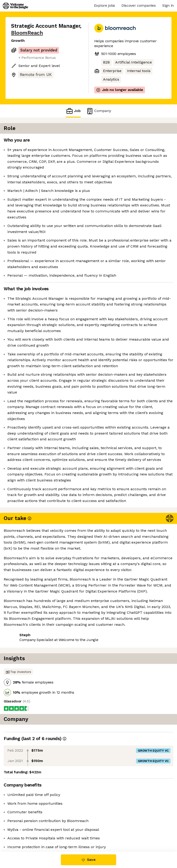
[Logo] (15, 6)
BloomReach (27, 33)
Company (99, 111)
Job (73, 111)
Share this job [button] (24, 832)
